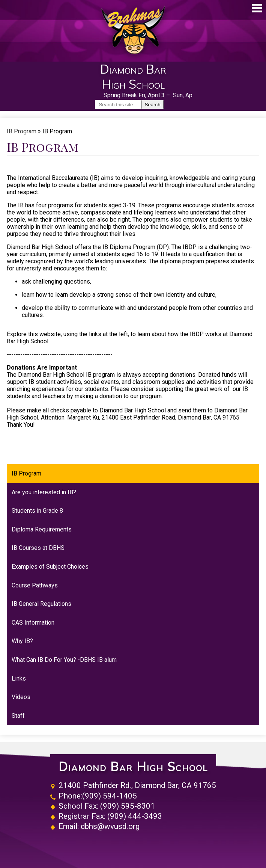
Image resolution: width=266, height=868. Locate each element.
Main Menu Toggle (257, 8)
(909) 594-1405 (110, 796)
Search (152, 105)
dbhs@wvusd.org (110, 826)
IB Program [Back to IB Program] (22, 131)
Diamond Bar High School (133, 767)
